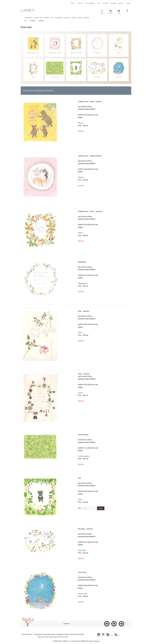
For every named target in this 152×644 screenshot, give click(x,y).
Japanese (121, 3)
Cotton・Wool (38, 18)
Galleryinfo (113, 3)
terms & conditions (90, 3)
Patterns (47, 18)
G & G (99, 3)
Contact (128, 3)
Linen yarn (67, 18)
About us (73, 3)
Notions (80, 18)
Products (87, 18)
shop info (80, 3)
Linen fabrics (29, 18)
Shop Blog (105, 3)
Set (52, 18)
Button (74, 18)
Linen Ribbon (58, 18)
